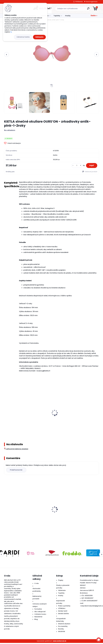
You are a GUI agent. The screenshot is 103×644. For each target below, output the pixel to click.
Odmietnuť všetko (23, 37)
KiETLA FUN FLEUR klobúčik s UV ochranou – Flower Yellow (81, 418)
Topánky (57, 16)
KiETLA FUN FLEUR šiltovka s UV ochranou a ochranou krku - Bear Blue (51, 419)
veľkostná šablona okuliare (16, 450)
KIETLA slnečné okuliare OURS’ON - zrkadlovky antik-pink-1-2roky (18, 515)
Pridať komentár (17, 471)
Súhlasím (39, 37)
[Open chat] (99, 640)
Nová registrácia (92, 2)
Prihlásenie (79, 2)
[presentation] (7, 54)
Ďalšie (93, 16)
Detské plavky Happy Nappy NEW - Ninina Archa (51, 515)
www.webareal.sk (60, 642)
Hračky (68, 16)
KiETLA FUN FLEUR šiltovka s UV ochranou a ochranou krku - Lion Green (18, 419)
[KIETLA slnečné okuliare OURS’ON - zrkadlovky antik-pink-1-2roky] (51, 54)
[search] (75, 9)
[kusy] (75, 166)
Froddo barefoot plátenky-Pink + (82, 514)
